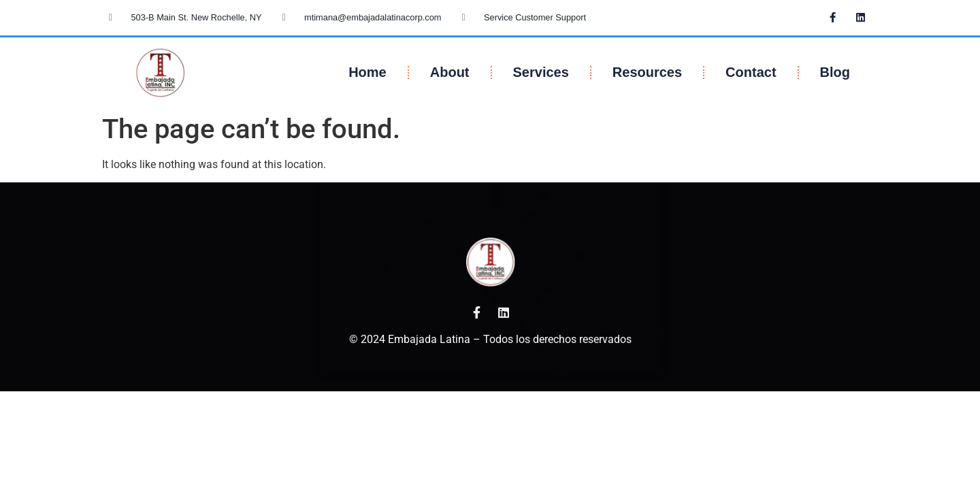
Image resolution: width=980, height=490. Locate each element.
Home (367, 72)
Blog (835, 72)
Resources (647, 72)
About (450, 72)
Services (541, 72)
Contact (751, 72)
